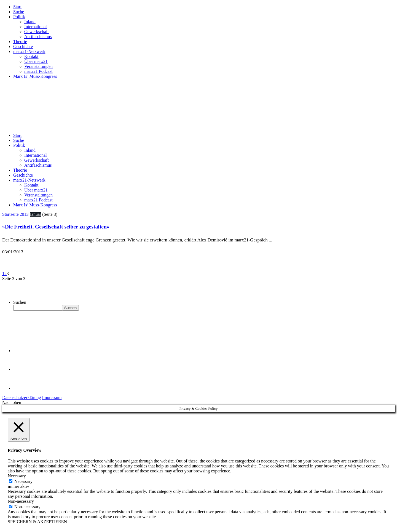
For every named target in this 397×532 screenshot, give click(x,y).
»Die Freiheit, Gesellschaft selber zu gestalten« (56, 227)
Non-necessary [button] (21, 501)
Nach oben (12, 402)
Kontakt (31, 56)
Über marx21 (36, 61)
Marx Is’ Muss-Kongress (35, 76)
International (36, 27)
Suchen (20, 302)
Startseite (10, 214)
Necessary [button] (17, 476)
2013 (24, 214)
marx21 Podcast (38, 71)
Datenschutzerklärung (22, 397)
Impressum (52, 397)
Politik (19, 17)
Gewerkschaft (37, 32)
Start (17, 7)
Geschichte (23, 46)
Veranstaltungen (38, 66)
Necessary (23, 481)
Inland (30, 22)
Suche (19, 12)
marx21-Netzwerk (29, 51)
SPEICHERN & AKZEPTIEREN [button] (37, 522)
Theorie (20, 42)
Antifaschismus (38, 37)
